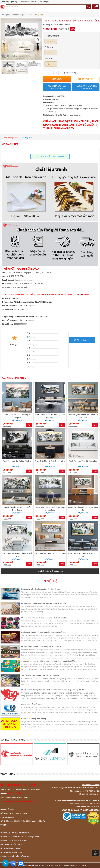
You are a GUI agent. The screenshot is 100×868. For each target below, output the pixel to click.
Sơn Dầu (51, 53)
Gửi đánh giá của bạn (82, 340)
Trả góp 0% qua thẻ (86, 87)
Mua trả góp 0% (57, 87)
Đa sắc (51, 64)
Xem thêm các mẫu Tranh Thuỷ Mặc (50, 156)
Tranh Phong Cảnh (10, 138)
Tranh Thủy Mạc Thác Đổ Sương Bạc (83, 461)
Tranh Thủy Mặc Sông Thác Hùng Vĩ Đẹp (50, 553)
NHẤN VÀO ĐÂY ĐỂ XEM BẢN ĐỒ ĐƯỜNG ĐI (24, 284)
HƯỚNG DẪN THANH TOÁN (16, 287)
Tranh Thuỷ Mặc (26, 138)
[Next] (38, 40)
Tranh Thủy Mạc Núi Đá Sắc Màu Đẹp (17, 461)
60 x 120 (51, 41)
